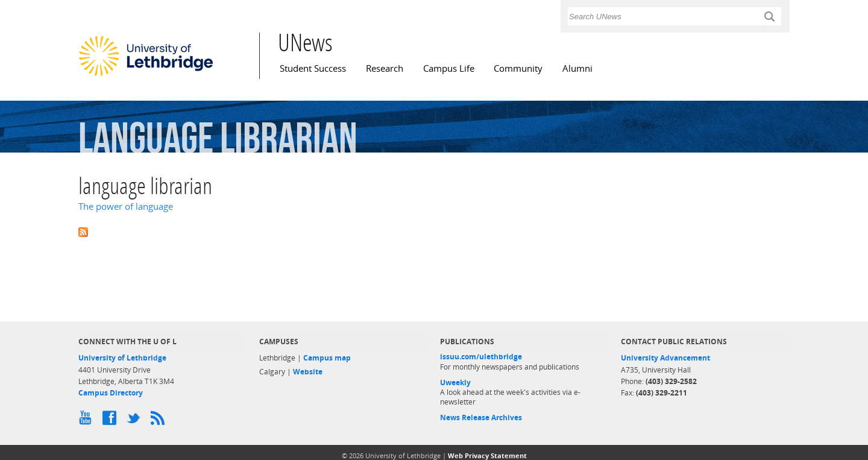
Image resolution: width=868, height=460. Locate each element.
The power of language (126, 206)
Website (308, 372)
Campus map (327, 358)
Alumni (577, 68)
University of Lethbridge (122, 358)
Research (385, 68)
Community (518, 68)
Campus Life (449, 68)
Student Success (313, 68)
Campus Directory (111, 393)
